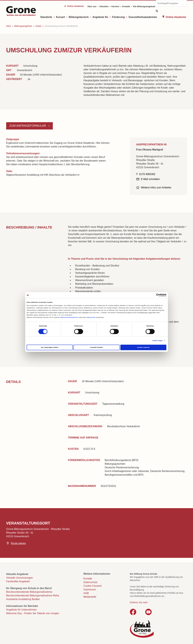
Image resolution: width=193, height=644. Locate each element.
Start (9, 26)
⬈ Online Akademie (74, 6)
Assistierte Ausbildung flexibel (23, 599)
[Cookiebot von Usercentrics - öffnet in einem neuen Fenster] (152, 295)
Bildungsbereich (79, 17)
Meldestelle (90, 597)
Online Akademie (176, 17)
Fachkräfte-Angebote (18, 581)
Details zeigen (157, 341)
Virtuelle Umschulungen (20, 578)
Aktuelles (104, 6)
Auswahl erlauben (96, 347)
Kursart (61, 17)
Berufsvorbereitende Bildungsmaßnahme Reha (33, 596)
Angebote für (100, 17)
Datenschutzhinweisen (69, 317)
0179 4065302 (147, 174)
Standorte (46, 17)
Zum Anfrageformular (28, 126)
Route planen (18, 543)
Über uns (92, 6)
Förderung (118, 17)
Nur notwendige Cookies (50, 347)
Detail (38, 26)
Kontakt (126, 6)
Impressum (91, 317)
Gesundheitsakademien (143, 17)
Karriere (115, 6)
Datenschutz (90, 582)
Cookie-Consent (93, 586)
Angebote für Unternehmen (21, 610)
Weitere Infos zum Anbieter (156, 188)
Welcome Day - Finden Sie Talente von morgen (33, 613)
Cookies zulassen (143, 347)
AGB (86, 593)
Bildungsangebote (23, 26)
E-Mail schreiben (150, 179)
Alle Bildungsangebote (144, 6)
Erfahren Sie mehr (139, 602)
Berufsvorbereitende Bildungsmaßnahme (29, 592)
